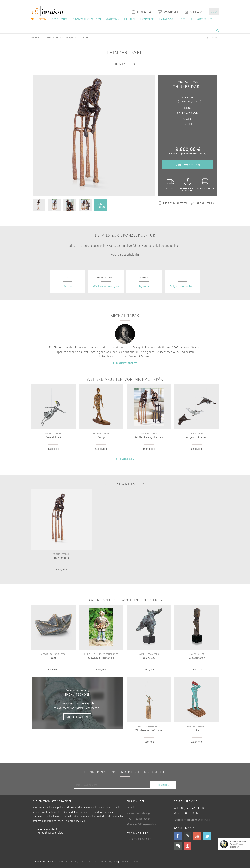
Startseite (35, 37)
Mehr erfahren (77, 717)
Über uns (185, 19)
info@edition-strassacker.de (192, 820)
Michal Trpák (68, 37)
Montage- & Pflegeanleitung (142, 824)
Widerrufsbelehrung (103, 861)
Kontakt (131, 808)
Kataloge (166, 19)
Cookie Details (86, 861)
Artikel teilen (203, 203)
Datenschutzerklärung (68, 861)
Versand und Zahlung (138, 813)
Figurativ (144, 286)
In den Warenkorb (188, 165)
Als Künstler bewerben (139, 839)
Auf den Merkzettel (173, 203)
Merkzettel (142, 12)
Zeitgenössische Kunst (182, 286)
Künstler (147, 19)
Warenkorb (168, 12)
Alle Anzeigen (125, 459)
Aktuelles (205, 19)
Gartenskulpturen (121, 19)
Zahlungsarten (206, 184)
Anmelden (193, 12)
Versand (171, 184)
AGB (116, 861)
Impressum (124, 861)
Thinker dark (83, 37)
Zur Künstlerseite (125, 363)
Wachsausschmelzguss (106, 286)
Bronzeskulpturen (87, 19)
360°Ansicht (101, 205)
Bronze (68, 286)
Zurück (213, 38)
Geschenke (60, 19)
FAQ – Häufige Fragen (138, 819)
